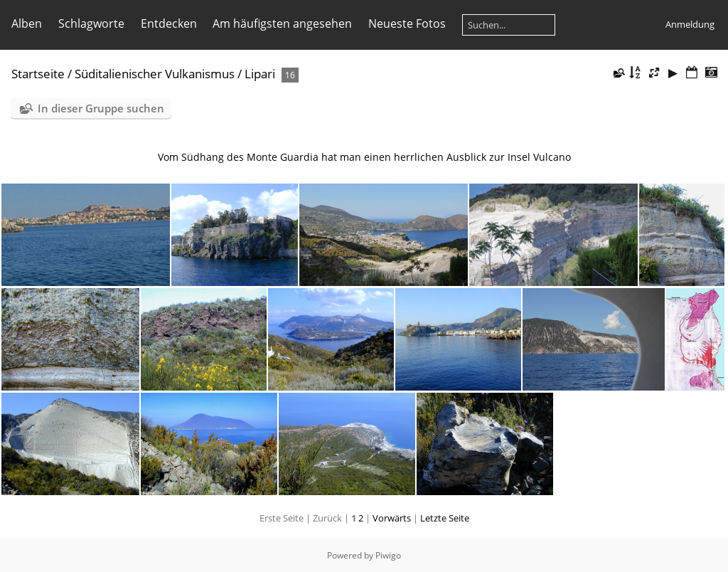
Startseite (38, 74)
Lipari (260, 74)
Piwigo (388, 555)
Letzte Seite (445, 518)
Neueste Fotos (407, 23)
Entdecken (169, 23)
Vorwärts (392, 518)
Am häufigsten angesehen (282, 23)
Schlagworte (91, 23)
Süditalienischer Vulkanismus (155, 74)
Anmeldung (690, 24)
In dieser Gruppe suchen (101, 108)
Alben (27, 23)
